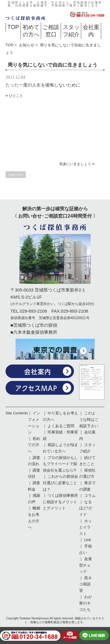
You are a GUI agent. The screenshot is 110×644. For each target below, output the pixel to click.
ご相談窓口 (51, 31)
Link (88, 540)
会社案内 (91, 31)
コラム (90, 496)
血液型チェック (86, 565)
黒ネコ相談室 (86, 584)
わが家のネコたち (86, 603)
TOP (13, 27)
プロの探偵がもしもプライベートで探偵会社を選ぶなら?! (61, 464)
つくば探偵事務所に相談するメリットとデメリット (61, 502)
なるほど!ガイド (86, 508)
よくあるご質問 (61, 426)
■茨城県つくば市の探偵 (34, 325)
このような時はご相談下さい (89, 420)
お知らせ (27, 45)
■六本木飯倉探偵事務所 (34, 332)
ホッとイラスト (86, 527)
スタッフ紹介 (71, 31)
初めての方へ (31, 31)
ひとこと (16, 96)
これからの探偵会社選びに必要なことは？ (61, 483)
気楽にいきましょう (75, 164)
